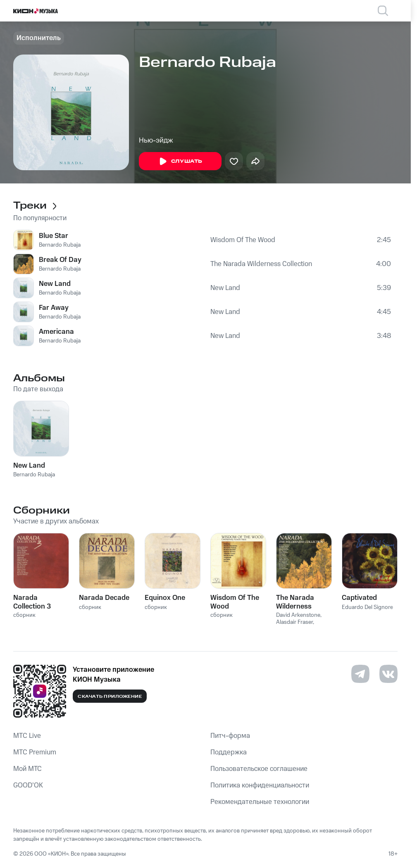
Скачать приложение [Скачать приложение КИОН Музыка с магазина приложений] (110, 697)
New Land (55, 284)
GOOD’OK (28, 785)
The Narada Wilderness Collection (261, 264)
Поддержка (229, 752)
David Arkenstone (298, 615)
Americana (56, 332)
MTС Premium (35, 752)
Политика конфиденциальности (260, 785)
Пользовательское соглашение (259, 769)
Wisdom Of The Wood (243, 240)
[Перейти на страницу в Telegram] (360, 674)
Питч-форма (230, 736)
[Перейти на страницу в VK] (388, 674)
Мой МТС (27, 769)
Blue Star (54, 236)
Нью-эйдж (156, 140)
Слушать (180, 162)
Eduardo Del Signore (367, 607)
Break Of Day (60, 260)
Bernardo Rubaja (60, 245)
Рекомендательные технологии (260, 802)
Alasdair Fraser (294, 622)
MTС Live (27, 736)
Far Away (54, 308)
